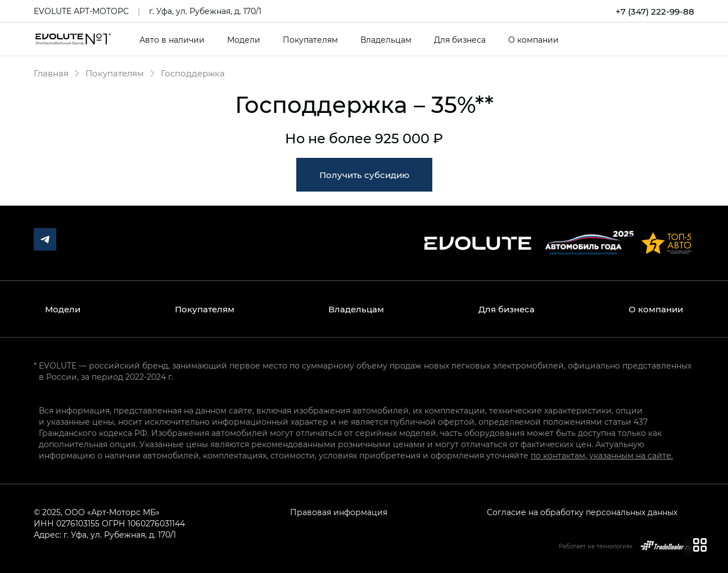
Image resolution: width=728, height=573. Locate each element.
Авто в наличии (172, 40)
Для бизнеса (460, 40)
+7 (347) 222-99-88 (655, 11)
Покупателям (310, 40)
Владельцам (386, 40)
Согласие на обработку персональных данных (582, 512)
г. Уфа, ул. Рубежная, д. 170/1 (205, 11)
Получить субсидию (364, 175)
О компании (533, 40)
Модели (244, 40)
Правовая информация (339, 512)
